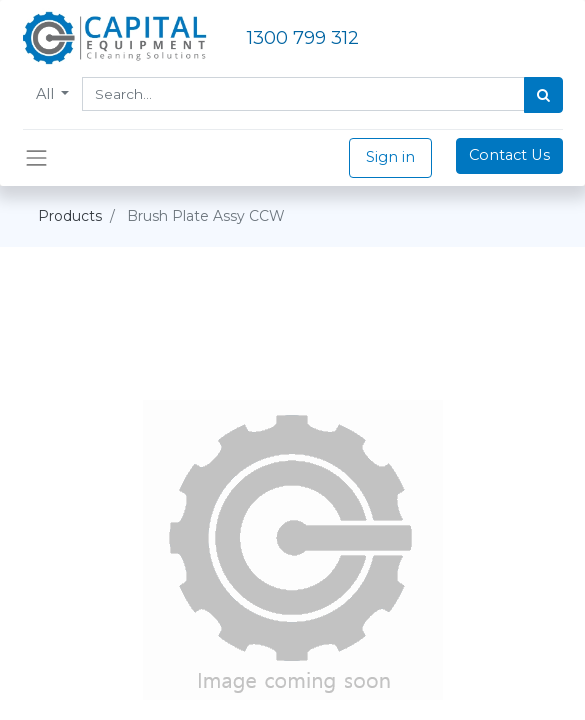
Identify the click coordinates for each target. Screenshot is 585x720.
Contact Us (509, 155)
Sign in (390, 157)
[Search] (543, 95)
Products (70, 216)
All (47, 94)
